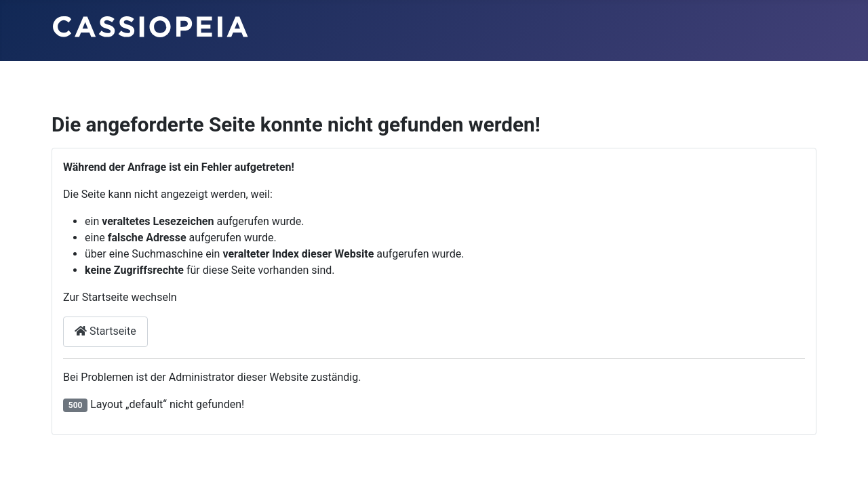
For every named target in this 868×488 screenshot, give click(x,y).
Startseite (105, 331)
